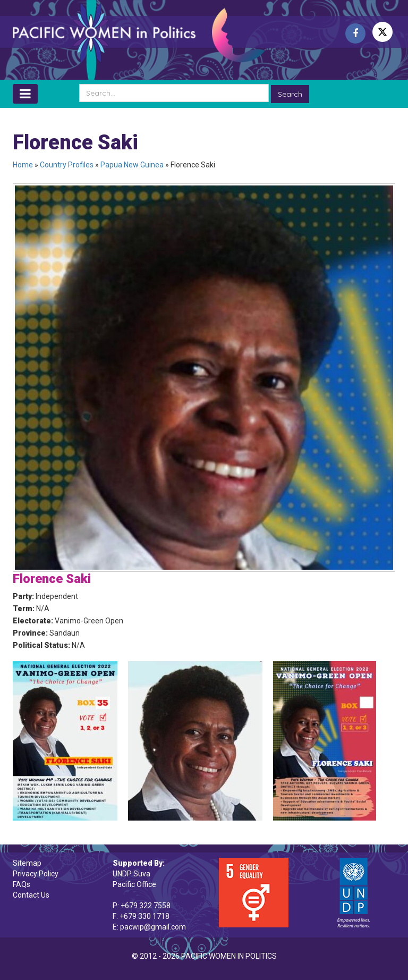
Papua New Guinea (132, 165)
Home (23, 165)
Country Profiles (67, 165)
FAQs (22, 884)
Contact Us (31, 895)
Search (290, 94)
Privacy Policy (36, 874)
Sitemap (27, 863)
